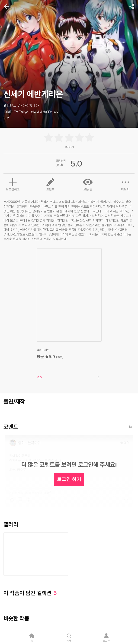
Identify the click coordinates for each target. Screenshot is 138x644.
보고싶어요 (13, 184)
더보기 (125, 184)
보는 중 (88, 184)
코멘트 (50, 184)
